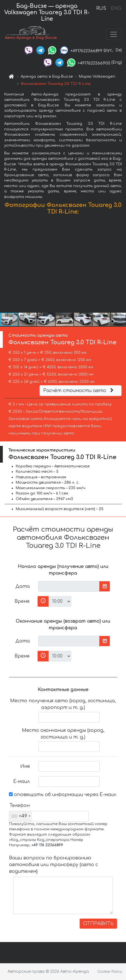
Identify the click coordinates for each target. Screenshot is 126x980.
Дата (23, 586)
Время (22, 601)
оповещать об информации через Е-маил (63, 795)
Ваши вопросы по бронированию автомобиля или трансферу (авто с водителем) (53, 865)
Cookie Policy (110, 972)
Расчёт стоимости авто (79, 391)
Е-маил (21, 781)
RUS (101, 8)
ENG (116, 8)
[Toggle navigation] (114, 34)
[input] (69, 586)
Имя (25, 766)
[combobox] (21, 816)
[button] (121, 265)
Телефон (20, 805)
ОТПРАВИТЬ (98, 924)
